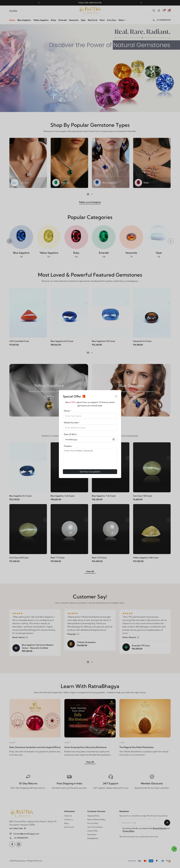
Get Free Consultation (90, 472)
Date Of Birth (71, 434)
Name (67, 411)
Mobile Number (72, 423)
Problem (68, 446)
